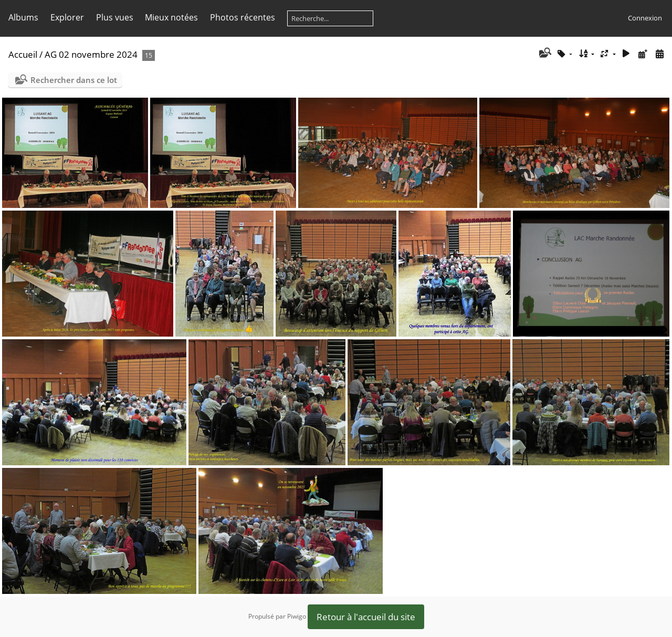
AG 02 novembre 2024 (91, 54)
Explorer (67, 17)
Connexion (645, 18)
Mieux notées (171, 17)
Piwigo (297, 616)
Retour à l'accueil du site (366, 617)
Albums (23, 17)
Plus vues (115, 17)
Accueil (23, 54)
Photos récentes (243, 17)
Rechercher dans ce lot (74, 80)
